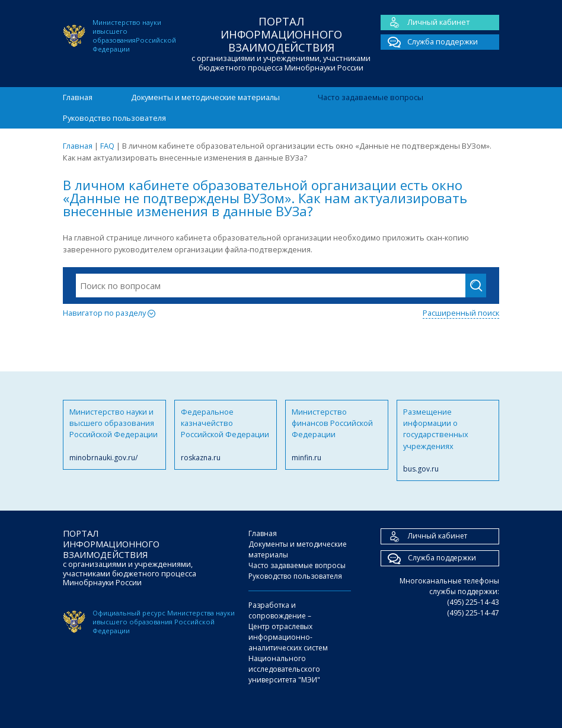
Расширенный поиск (461, 313)
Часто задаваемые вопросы (371, 97)
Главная (78, 97)
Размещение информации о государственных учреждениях (448, 441)
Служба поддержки (429, 42)
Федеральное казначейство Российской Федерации (226, 435)
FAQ (107, 146)
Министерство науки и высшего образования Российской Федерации (114, 435)
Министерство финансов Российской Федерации (337, 435)
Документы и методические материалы (205, 97)
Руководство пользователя (114, 118)
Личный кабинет (425, 23)
